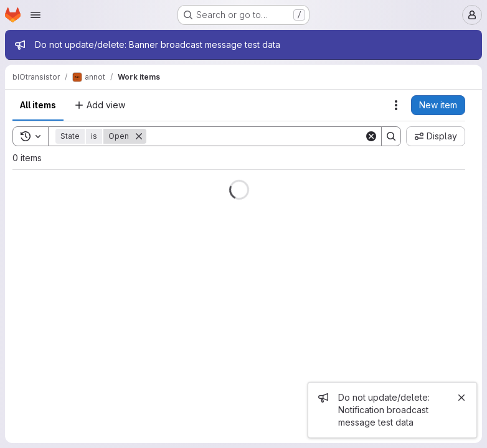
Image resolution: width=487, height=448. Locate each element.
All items (38, 105)
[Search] (255, 136)
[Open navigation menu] (35, 15)
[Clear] (371, 136)
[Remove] (139, 136)
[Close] (461, 398)
